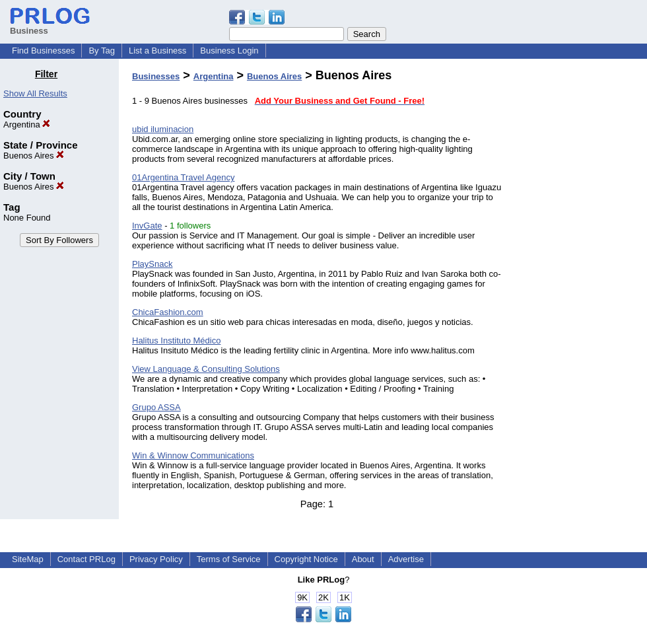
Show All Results (35, 93)
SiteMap (28, 559)
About (363, 559)
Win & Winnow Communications (193, 455)
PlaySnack (152, 264)
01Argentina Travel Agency (183, 177)
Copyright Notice (306, 559)
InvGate (147, 226)
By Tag (102, 51)
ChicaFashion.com (168, 312)
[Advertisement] (580, 267)
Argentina (27, 125)
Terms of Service (229, 559)
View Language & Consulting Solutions (206, 369)
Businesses (156, 76)
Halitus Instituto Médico (176, 340)
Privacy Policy (156, 559)
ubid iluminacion (163, 129)
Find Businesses (43, 51)
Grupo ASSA (156, 407)
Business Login (229, 51)
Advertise (406, 559)
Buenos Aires (34, 156)
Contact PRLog (86, 559)
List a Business (157, 51)
